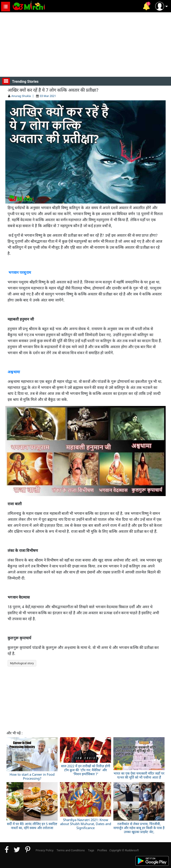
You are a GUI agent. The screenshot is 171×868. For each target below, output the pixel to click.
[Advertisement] (85, 44)
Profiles (102, 850)
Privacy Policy (45, 850)
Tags (91, 850)
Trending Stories (20, 81)
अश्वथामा (14, 372)
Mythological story (22, 663)
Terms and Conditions (71, 850)
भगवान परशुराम (20, 272)
